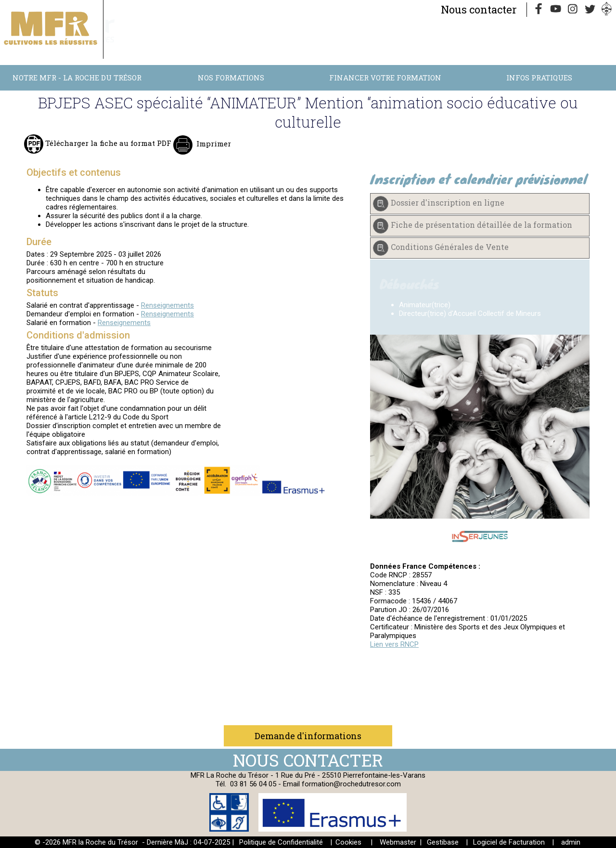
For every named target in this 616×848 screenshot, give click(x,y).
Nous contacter (479, 9)
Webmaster (398, 842)
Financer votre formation (385, 78)
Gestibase (443, 842)
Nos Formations (231, 78)
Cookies (348, 842)
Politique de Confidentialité (281, 842)
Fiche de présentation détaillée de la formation (481, 225)
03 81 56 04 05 (253, 784)
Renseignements (167, 305)
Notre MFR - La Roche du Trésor (77, 78)
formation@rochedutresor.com (351, 784)
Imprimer (213, 144)
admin (571, 842)
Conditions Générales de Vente (450, 247)
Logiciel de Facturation (509, 842)
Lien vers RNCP (394, 644)
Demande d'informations (308, 736)
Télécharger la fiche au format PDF (107, 143)
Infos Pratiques (539, 78)
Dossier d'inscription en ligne (448, 202)
